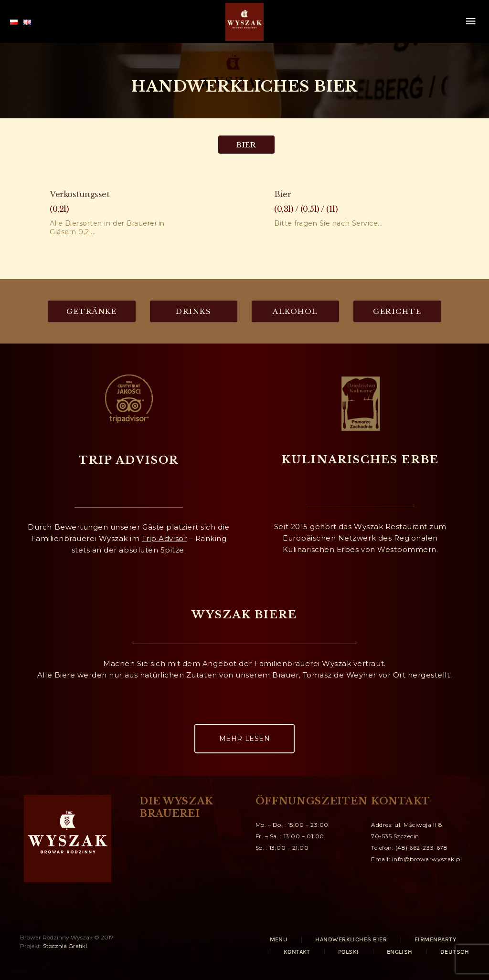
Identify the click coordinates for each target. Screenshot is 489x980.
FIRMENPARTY (435, 939)
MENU (279, 939)
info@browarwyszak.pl (427, 859)
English (400, 952)
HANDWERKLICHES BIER (351, 939)
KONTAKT (297, 952)
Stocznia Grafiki (65, 946)
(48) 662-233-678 (421, 848)
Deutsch (455, 952)
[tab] (246, 145)
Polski (349, 952)
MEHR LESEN (244, 739)
